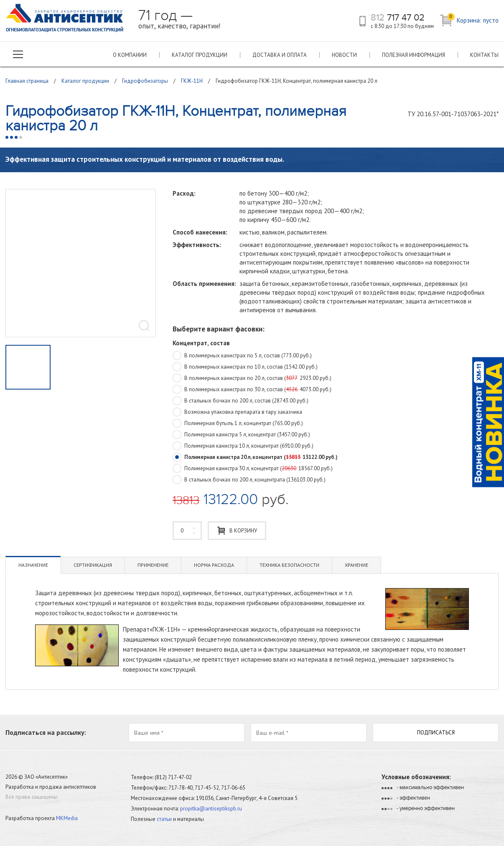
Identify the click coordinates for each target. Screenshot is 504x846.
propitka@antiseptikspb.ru (211, 809)
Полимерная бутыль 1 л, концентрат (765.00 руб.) (238, 424)
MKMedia (67, 818)
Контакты (484, 55)
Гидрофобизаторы (145, 81)
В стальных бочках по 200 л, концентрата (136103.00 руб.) (249, 480)
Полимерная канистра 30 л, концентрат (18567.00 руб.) (253, 469)
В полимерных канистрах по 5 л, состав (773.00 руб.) (242, 356)
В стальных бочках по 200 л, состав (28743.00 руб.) (241, 401)
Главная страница (27, 81)
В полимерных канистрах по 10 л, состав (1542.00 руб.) (245, 367)
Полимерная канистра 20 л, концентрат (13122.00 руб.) (255, 458)
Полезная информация (414, 55)
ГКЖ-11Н (192, 81)
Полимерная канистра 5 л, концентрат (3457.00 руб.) (241, 435)
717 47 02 (398, 18)
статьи (164, 819)
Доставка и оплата (280, 55)
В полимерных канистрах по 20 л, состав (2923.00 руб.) (252, 379)
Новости (344, 55)
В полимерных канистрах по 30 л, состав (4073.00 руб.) (252, 390)
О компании (130, 55)
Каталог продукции (200, 55)
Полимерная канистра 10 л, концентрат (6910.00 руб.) (243, 446)
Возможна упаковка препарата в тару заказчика (237, 413)
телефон (363, 21)
